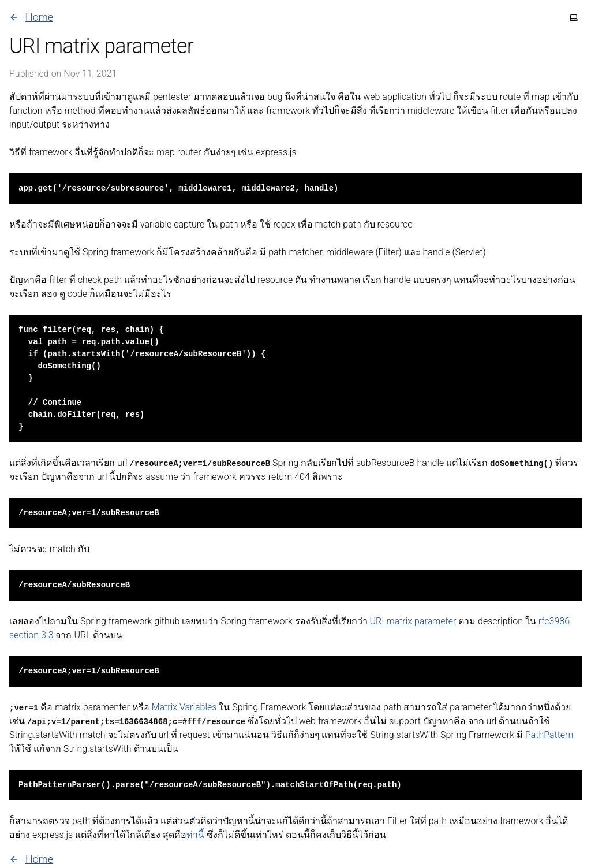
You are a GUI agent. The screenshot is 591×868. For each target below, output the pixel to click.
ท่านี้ (195, 835)
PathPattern (549, 735)
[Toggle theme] (574, 17)
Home (31, 17)
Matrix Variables (184, 707)
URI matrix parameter (413, 621)
